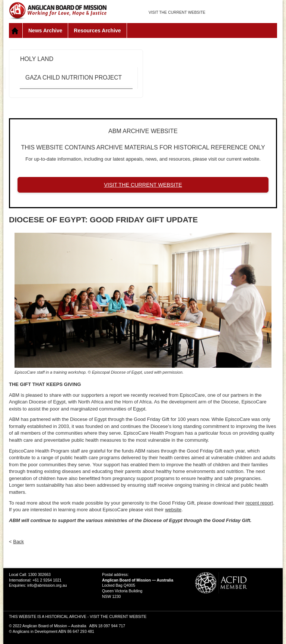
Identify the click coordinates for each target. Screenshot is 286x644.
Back (18, 542)
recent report (259, 503)
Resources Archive (97, 30)
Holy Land (37, 59)
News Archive (45, 30)
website (173, 510)
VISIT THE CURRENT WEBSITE (177, 12)
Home (16, 30)
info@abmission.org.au (47, 585)
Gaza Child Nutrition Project (74, 78)
